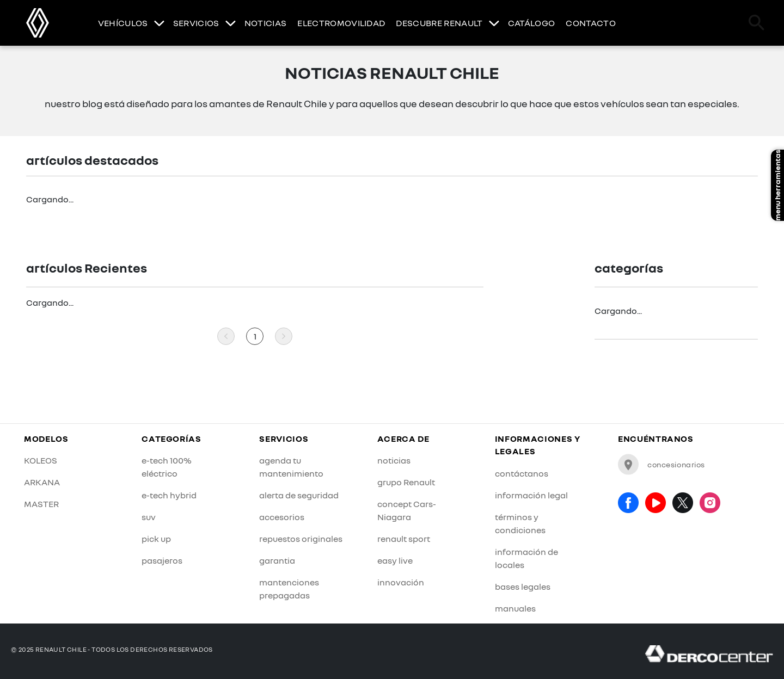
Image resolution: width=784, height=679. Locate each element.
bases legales (523, 587)
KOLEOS (41, 460)
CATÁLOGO (532, 23)
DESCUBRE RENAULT (439, 23)
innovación (401, 582)
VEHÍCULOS (123, 23)
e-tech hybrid (169, 495)
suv (149, 517)
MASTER (41, 504)
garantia (277, 560)
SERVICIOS (196, 23)
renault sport (404, 539)
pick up (156, 539)
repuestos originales (301, 539)
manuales (515, 608)
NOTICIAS (266, 23)
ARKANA (42, 482)
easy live (395, 560)
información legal (531, 495)
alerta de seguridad (299, 495)
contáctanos (522, 473)
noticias (394, 460)
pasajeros (162, 560)
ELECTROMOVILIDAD (341, 23)
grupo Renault (406, 482)
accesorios (282, 517)
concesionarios (661, 464)
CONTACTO (591, 23)
